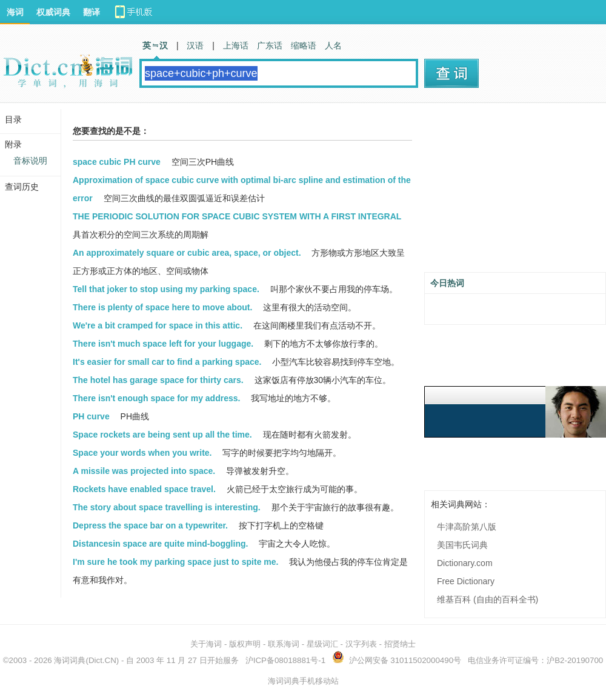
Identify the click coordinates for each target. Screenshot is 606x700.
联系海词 (284, 644)
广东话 (270, 45)
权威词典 (53, 12)
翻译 (92, 12)
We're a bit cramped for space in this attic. (158, 325)
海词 (15, 12)
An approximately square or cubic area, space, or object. (187, 253)
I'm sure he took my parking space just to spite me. (175, 562)
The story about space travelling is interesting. (167, 507)
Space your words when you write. (142, 453)
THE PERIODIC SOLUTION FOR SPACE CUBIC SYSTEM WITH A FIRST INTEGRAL (237, 216)
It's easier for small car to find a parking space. (167, 362)
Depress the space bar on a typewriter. (150, 525)
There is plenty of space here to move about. (162, 307)
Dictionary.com (465, 563)
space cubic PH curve (117, 162)
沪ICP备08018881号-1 (285, 660)
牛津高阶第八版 (467, 527)
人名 (333, 45)
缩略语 (304, 45)
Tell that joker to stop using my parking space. (166, 289)
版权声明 (245, 644)
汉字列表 (361, 644)
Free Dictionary (466, 581)
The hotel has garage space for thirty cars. (158, 380)
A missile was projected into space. (144, 471)
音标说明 (30, 161)
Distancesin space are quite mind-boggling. (160, 544)
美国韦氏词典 (462, 545)
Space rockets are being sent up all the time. (162, 435)
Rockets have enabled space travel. (144, 489)
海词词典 (70, 660)
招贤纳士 (400, 644)
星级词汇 (322, 644)
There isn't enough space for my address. (156, 398)
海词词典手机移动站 (303, 681)
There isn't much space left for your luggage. (163, 344)
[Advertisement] (515, 192)
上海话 (236, 45)
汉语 (195, 45)
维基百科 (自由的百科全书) (488, 599)
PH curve (91, 416)
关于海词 (206, 644)
